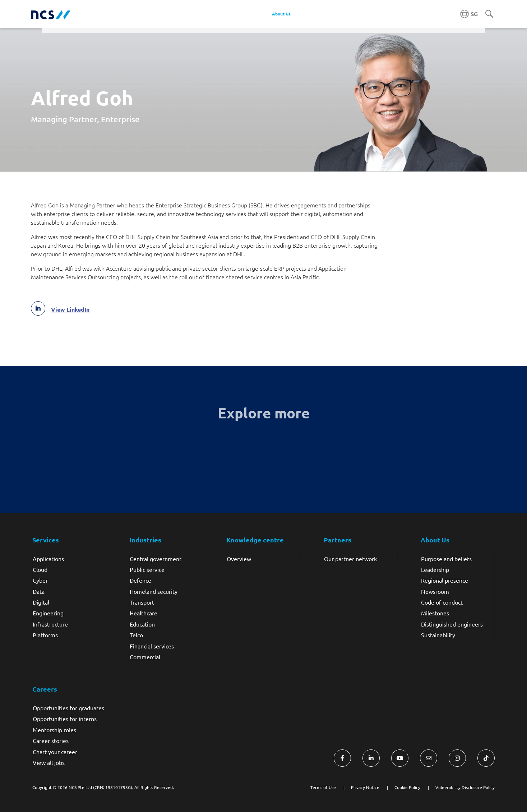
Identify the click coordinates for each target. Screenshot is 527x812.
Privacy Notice (365, 787)
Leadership (435, 569)
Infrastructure (50, 624)
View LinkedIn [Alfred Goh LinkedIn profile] (70, 310)
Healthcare (144, 613)
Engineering (48, 613)
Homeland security (154, 591)
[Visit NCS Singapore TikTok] (486, 758)
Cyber (40, 580)
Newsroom (435, 591)
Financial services (152, 646)
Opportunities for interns (65, 719)
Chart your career (55, 752)
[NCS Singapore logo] (51, 14)
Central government (156, 559)
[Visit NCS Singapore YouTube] (400, 758)
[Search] (489, 14)
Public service (147, 569)
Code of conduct (442, 602)
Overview (239, 559)
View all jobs (49, 762)
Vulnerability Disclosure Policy (465, 787)
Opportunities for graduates (68, 708)
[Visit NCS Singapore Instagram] (457, 758)
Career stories (51, 740)
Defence (140, 580)
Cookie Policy (407, 787)
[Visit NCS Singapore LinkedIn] (371, 758)
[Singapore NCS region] (469, 14)
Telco (136, 635)
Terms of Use (323, 787)
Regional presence (445, 580)
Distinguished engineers (452, 624)
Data (39, 591)
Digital (41, 602)
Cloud (40, 569)
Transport (142, 602)
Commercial (145, 657)
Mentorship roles (54, 730)
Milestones (435, 613)
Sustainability (438, 635)
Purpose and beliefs (446, 559)
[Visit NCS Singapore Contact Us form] (429, 758)
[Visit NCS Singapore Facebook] (342, 758)
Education (142, 624)
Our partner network (350, 559)
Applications (48, 559)
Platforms (45, 635)
